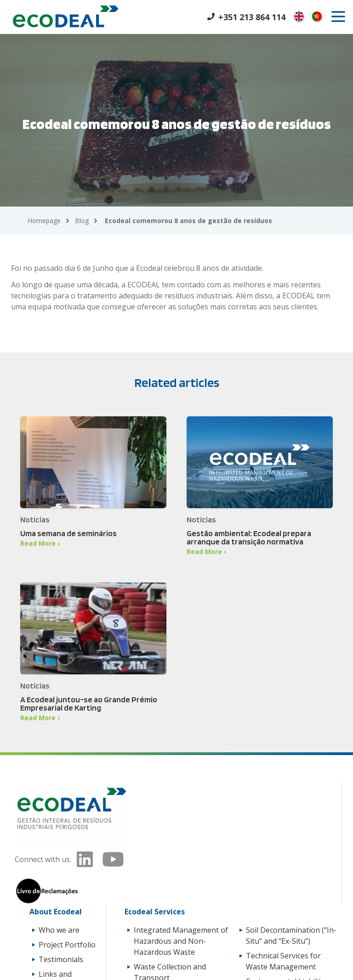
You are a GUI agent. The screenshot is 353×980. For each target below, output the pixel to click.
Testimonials (61, 959)
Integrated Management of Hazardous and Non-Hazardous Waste (181, 941)
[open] (338, 17)
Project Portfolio (67, 945)
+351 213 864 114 (252, 17)
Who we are (59, 930)
